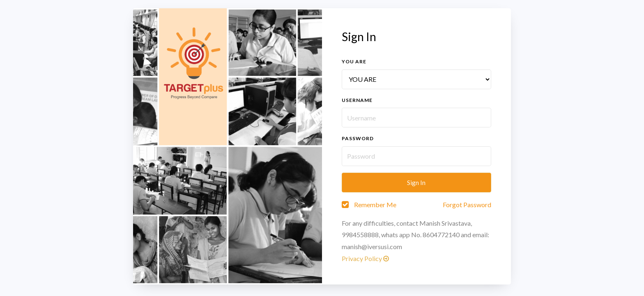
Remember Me (375, 205)
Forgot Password (467, 205)
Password (358, 138)
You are (354, 61)
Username (357, 100)
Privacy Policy (365, 258)
